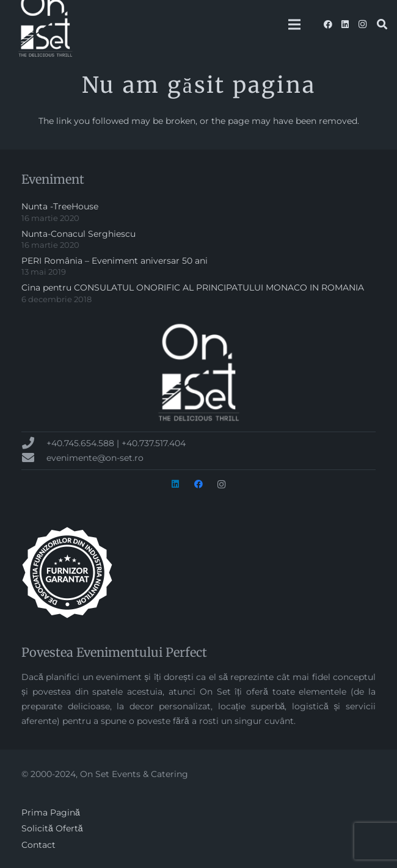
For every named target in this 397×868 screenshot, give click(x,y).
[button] (382, 24)
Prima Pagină (51, 812)
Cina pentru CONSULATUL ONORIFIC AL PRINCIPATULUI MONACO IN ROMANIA (193, 288)
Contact (38, 845)
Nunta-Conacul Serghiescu (78, 234)
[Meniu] (294, 24)
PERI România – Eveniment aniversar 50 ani (115, 261)
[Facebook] (328, 24)
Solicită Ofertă (52, 828)
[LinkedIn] (345, 24)
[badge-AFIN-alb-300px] (198, 573)
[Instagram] (362, 24)
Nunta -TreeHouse (60, 206)
